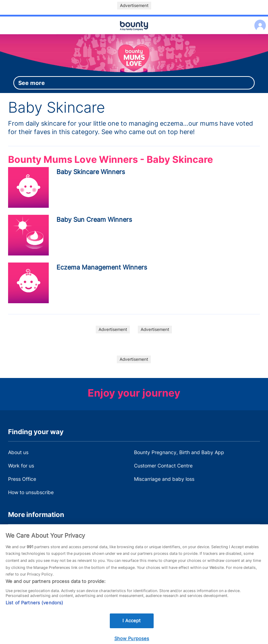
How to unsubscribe (31, 492)
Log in (258, 21)
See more (32, 83)
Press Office (22, 479)
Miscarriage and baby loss (164, 479)
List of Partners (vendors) (34, 606)
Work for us (21, 466)
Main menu (134, 34)
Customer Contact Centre (163, 466)
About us (18, 452)
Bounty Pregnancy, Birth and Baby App (179, 452)
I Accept (132, 624)
